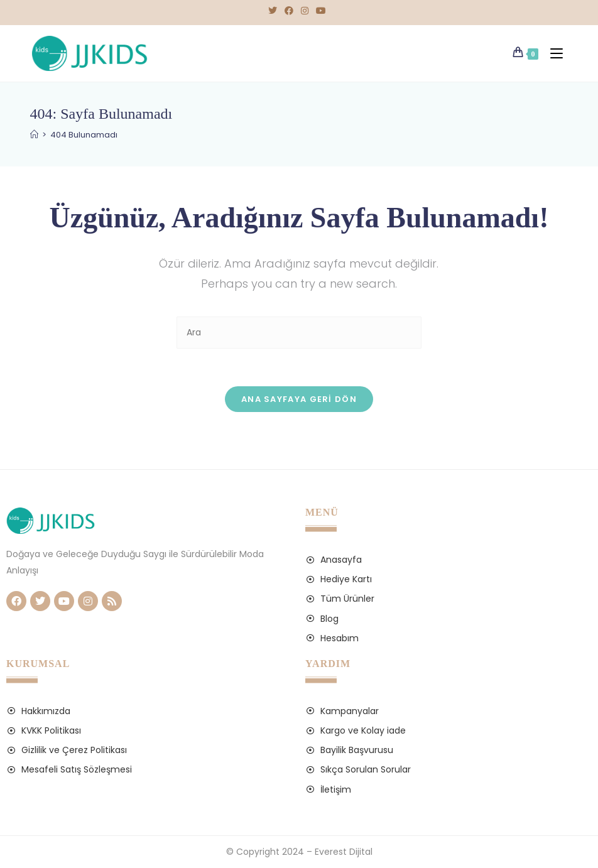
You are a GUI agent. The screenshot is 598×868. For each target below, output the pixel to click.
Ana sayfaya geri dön (299, 399)
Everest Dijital (344, 852)
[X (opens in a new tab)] (275, 11)
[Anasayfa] (34, 135)
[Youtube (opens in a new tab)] (321, 11)
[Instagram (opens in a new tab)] (305, 11)
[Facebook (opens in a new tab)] (289, 11)
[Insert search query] (299, 333)
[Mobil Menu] (554, 53)
